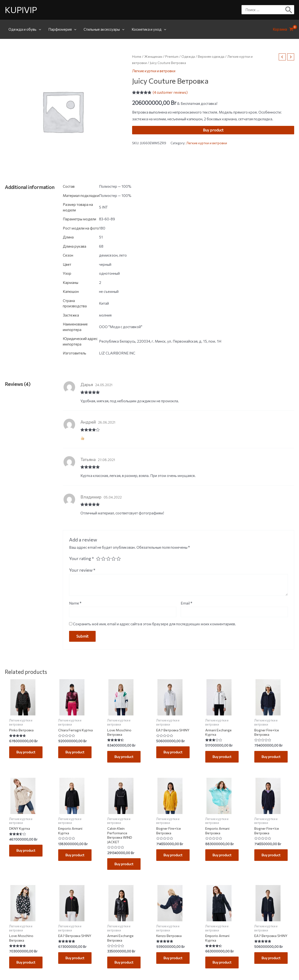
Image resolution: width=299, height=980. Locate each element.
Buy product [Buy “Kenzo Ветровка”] (174, 961)
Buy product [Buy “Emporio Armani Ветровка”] (223, 857)
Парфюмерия (62, 29)
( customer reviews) (170, 92)
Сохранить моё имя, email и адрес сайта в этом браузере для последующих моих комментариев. (154, 624)
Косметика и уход (149, 29)
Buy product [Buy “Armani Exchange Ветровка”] (125, 966)
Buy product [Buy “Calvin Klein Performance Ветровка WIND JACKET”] (125, 866)
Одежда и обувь (25, 29)
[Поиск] (289, 10)
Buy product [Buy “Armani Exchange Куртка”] (223, 757)
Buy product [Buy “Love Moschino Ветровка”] (125, 757)
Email (186, 603)
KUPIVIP (21, 10)
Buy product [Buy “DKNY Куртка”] (27, 852)
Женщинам (153, 56)
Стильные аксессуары (104, 29)
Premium (172, 56)
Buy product (213, 130)
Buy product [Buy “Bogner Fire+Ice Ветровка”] (272, 757)
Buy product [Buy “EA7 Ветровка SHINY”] (174, 753)
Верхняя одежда (211, 56)
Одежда (188, 56)
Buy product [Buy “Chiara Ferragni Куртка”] (76, 757)
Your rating (82, 558)
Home (137, 56)
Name (75, 603)
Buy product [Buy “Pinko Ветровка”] (27, 753)
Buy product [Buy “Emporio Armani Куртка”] (76, 857)
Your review (82, 570)
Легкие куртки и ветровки (154, 71)
